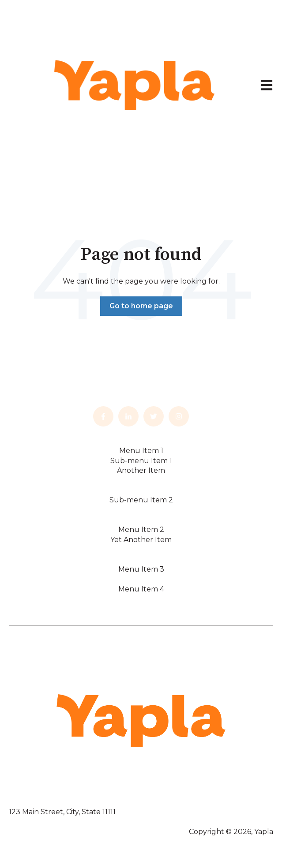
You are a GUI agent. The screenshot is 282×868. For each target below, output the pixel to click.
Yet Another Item (141, 540)
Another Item (141, 470)
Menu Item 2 (141, 529)
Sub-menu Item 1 (141, 461)
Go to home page (141, 306)
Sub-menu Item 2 (141, 500)
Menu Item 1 (141, 451)
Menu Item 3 (141, 569)
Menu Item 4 (141, 589)
